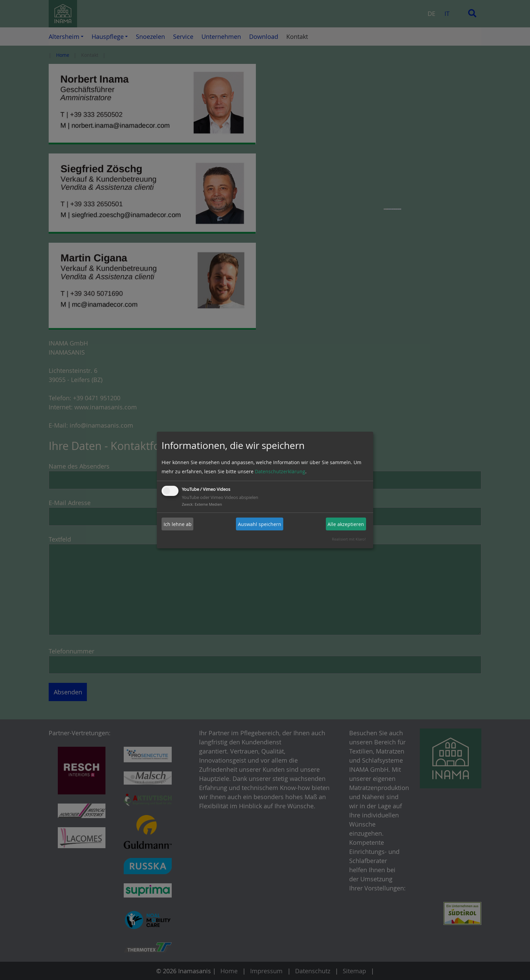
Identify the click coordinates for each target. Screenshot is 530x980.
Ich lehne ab (178, 524)
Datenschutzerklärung (280, 471)
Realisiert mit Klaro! (349, 539)
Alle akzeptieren (346, 524)
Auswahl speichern (260, 524)
